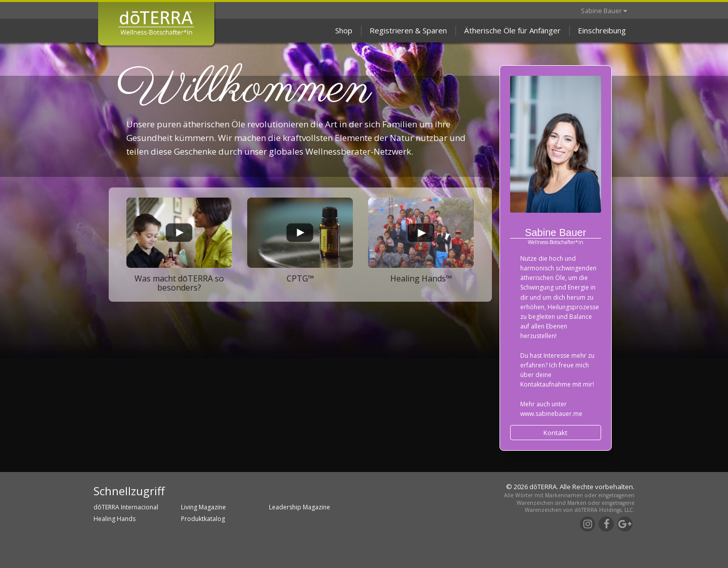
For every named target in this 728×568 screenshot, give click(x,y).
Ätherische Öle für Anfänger (512, 30)
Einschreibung (602, 30)
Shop (344, 30)
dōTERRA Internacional (126, 507)
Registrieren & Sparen (408, 30)
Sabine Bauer (604, 11)
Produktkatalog (203, 519)
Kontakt (555, 433)
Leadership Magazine (300, 507)
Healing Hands (115, 519)
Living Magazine (203, 507)
